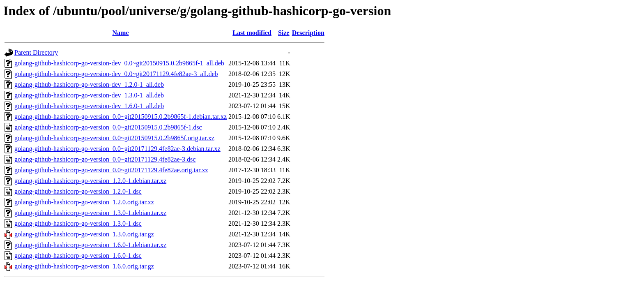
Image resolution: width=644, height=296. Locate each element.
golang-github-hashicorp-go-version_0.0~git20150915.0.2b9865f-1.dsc (108, 127)
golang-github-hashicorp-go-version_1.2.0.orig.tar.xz (84, 202)
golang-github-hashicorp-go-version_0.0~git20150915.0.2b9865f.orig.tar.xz (114, 138)
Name (121, 33)
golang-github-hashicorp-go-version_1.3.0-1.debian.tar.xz (90, 213)
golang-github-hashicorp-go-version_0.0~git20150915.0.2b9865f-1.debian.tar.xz (121, 117)
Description (308, 33)
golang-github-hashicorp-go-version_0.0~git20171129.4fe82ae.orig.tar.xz (111, 170)
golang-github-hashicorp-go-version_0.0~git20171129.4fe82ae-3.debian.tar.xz (117, 149)
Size (284, 33)
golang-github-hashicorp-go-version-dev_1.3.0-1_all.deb (89, 95)
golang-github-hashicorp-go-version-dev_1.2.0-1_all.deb (89, 84)
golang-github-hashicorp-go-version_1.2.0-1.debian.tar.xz (90, 181)
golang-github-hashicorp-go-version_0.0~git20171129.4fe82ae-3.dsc (105, 159)
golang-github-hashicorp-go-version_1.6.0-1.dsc (78, 256)
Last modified (252, 33)
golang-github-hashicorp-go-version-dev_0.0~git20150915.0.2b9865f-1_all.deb (119, 63)
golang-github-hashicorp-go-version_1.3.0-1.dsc (78, 223)
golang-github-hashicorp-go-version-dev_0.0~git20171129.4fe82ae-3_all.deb (116, 74)
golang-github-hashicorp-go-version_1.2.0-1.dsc (78, 191)
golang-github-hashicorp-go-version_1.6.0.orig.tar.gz (84, 266)
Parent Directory (36, 52)
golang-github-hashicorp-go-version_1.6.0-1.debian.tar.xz (90, 245)
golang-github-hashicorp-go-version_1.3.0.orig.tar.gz (84, 234)
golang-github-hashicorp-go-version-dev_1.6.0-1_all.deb (89, 106)
